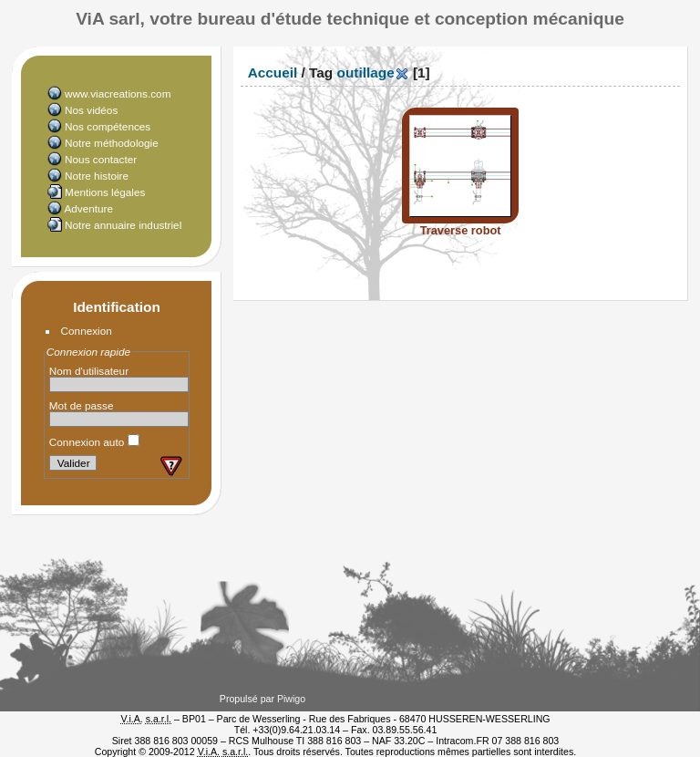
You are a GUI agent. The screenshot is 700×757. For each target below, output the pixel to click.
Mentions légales (105, 192)
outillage (366, 73)
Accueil (273, 73)
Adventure (88, 208)
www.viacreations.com (118, 93)
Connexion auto (94, 442)
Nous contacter (101, 159)
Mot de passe (82, 405)
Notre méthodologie (112, 143)
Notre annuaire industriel (123, 225)
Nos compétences (108, 126)
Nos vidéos (91, 110)
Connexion (87, 331)
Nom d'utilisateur (89, 371)
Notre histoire (97, 176)
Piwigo (291, 699)
